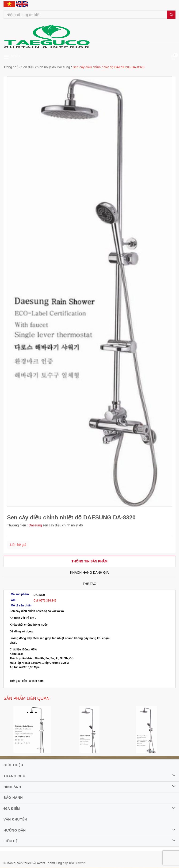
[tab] (89, 561)
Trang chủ (11, 67)
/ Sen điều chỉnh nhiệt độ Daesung (45, 67)
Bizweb (80, 863)
